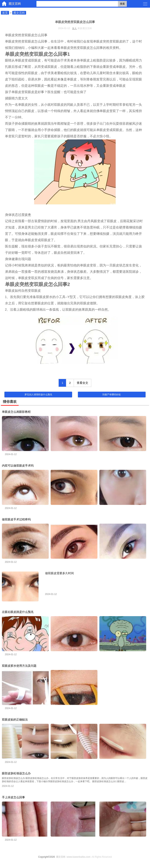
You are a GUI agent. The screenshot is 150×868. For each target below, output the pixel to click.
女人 (74, 28)
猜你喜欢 (10, 402)
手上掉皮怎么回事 (13, 797)
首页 (5, 13)
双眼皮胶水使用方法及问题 (19, 666)
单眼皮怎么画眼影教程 (16, 412)
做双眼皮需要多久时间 (59, 573)
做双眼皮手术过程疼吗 (16, 519)
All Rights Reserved (83, 857)
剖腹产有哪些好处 (112, 395)
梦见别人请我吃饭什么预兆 (38, 395)
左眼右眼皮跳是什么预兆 (18, 612)
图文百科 (15, 4)
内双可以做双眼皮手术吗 (18, 466)
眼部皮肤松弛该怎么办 (16, 773)
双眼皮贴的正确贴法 (15, 719)
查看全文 (82, 383)
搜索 (122, 4)
